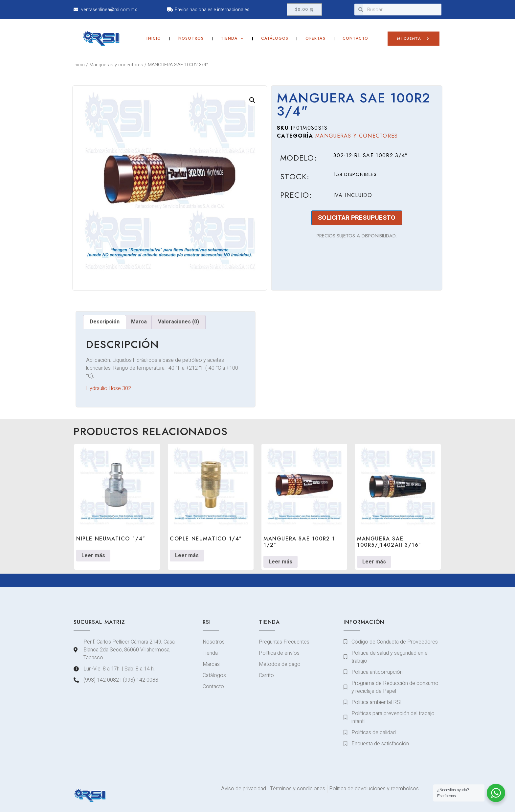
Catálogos (275, 38)
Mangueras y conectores (116, 65)
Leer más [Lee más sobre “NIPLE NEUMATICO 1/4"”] (93, 556)
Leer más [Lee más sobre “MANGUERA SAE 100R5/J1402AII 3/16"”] (374, 562)
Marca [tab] (139, 322)
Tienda (232, 38)
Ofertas (315, 38)
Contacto (356, 38)
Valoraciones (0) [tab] (179, 322)
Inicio (154, 38)
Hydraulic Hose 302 (109, 388)
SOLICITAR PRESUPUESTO (357, 218)
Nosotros (191, 38)
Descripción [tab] (105, 322)
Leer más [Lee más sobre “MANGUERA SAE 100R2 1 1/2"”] (280, 562)
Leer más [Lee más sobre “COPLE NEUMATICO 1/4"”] (187, 556)
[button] (252, 100)
